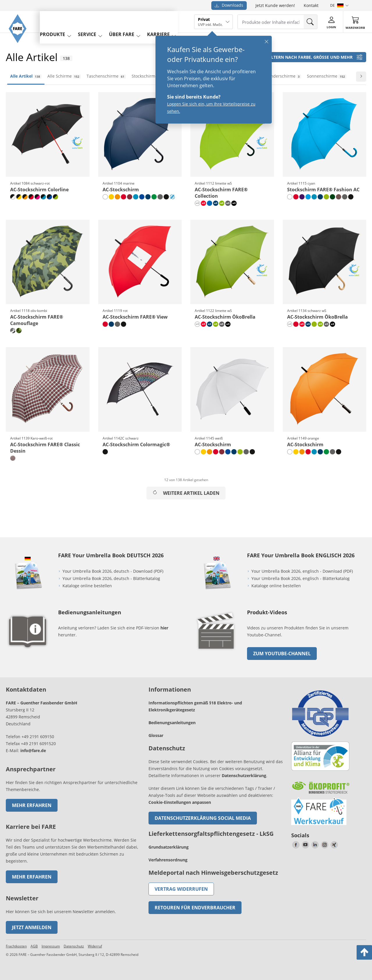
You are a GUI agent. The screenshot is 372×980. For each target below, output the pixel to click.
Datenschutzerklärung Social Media (203, 818)
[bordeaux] (130, 197)
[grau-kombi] (13, 331)
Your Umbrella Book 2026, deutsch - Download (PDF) (113, 571)
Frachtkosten (16, 946)
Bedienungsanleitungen (172, 723)
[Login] (335, 22)
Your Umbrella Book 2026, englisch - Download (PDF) (302, 571)
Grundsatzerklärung (169, 847)
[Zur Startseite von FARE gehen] (21, 51)
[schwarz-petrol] (43, 197)
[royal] (210, 203)
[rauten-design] (172, 197)
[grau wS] (228, 203)
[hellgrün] (154, 197)
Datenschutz (74, 946)
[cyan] (308, 197)
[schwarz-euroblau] (49, 197)
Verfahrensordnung (168, 860)
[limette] (326, 197)
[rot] (124, 197)
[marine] (148, 197)
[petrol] (136, 197)
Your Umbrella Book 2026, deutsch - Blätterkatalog (112, 578)
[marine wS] (216, 203)
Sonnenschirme (327, 76)
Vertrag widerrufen (181, 889)
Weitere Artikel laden (186, 493)
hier (164, 628)
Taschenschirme (106, 76)
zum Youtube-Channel (282, 654)
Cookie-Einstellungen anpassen (180, 802)
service (98, 21)
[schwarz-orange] (25, 197)
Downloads (229, 5)
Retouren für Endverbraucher (195, 908)
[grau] (160, 197)
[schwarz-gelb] (19, 197)
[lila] (302, 197)
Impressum (51, 946)
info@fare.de (33, 750)
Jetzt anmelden (32, 927)
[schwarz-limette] (56, 197)
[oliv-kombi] (19, 331)
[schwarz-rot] (31, 197)
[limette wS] (222, 203)
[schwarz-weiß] (13, 197)
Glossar (156, 735)
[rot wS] (203, 203)
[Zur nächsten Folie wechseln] (361, 77)
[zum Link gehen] (217, 652)
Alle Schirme (64, 76)
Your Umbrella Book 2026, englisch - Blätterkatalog (301, 578)
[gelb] (111, 197)
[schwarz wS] (234, 203)
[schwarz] (166, 197)
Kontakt (311, 5)
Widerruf (95, 946)
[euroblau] (142, 197)
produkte (63, 21)
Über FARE (132, 21)
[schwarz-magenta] (37, 197)
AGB (34, 946)
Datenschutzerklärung (244, 775)
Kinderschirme (284, 76)
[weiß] (105, 197)
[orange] (117, 197)
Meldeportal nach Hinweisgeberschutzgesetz (213, 873)
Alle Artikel (26, 76)
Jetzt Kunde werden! (275, 5)
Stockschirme (148, 76)
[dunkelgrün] (332, 197)
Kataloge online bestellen (87, 586)
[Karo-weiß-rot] (13, 458)
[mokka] (339, 197)
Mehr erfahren (32, 805)
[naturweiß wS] (197, 203)
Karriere (169, 21)
